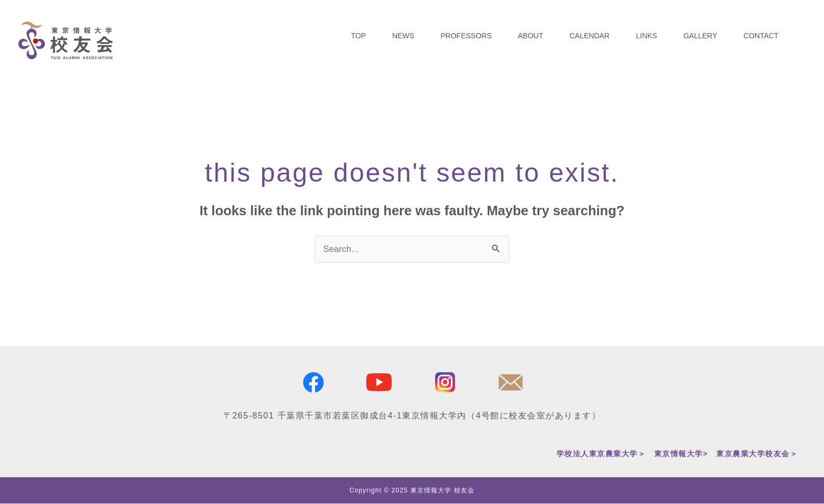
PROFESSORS (466, 36)
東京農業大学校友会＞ (757, 454)
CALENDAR (590, 36)
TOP (359, 36)
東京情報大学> (681, 454)
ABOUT (531, 36)
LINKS (646, 36)
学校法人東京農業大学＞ (601, 454)
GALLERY (700, 36)
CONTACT (761, 36)
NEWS (403, 36)
